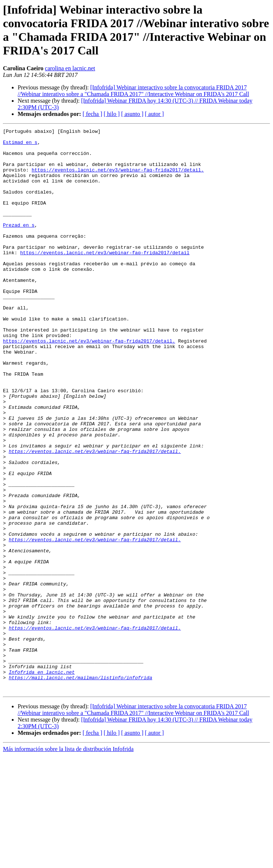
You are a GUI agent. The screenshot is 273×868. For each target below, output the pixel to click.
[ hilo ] (112, 114)
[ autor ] (155, 114)
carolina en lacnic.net (70, 68)
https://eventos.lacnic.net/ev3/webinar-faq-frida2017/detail (105, 278)
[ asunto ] (132, 114)
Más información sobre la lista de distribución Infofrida (68, 862)
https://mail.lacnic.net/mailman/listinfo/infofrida (81, 788)
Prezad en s (19, 245)
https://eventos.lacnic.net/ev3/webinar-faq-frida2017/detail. (118, 178)
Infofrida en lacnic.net (42, 781)
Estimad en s (20, 145)
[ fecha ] (92, 114)
